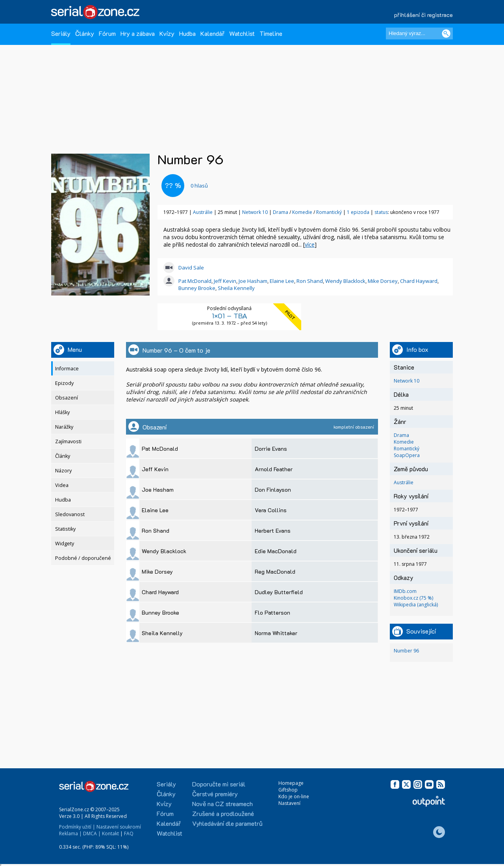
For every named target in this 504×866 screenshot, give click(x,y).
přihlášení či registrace (423, 15)
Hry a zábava (138, 33)
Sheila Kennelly (236, 288)
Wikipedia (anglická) (416, 605)
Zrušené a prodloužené (223, 813)
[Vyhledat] (446, 33)
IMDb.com (405, 591)
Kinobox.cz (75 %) (413, 598)
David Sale (191, 268)
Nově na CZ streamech (222, 804)
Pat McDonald (195, 281)
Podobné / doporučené (83, 558)
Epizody (64, 383)
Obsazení (67, 398)
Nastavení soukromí (119, 827)
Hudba (187, 33)
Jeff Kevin (225, 281)
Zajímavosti (68, 441)
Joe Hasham (253, 281)
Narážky (64, 427)
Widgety (65, 544)
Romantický (330, 212)
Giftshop (288, 790)
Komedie (303, 212)
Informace (67, 369)
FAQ (129, 833)
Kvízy (167, 33)
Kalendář (212, 33)
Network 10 (255, 212)
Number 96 (406, 651)
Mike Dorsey (383, 281)
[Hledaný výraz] (419, 33)
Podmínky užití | (77, 827)
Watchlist (242, 33)
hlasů (199, 186)
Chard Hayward (419, 281)
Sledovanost (70, 514)
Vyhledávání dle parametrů (227, 823)
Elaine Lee (282, 281)
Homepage (291, 783)
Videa (62, 485)
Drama (281, 212)
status (381, 212)
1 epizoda (358, 212)
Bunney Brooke (197, 288)
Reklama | (70, 833)
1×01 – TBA (230, 316)
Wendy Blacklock (345, 281)
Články (85, 33)
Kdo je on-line (294, 796)
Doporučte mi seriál (219, 784)
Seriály (61, 33)
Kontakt (110, 833)
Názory (63, 471)
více (310, 244)
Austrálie (203, 212)
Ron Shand (310, 281)
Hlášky (62, 412)
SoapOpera (407, 455)
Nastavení (289, 803)
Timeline (271, 33)
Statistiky (65, 529)
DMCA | (92, 833)
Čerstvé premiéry (215, 794)
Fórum (107, 33)
